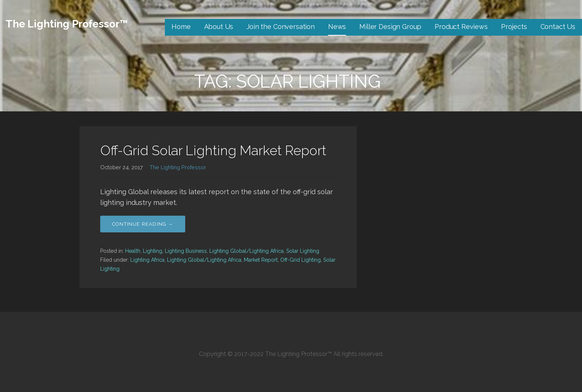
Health (133, 251)
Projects (514, 27)
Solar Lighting (303, 251)
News (337, 27)
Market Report (261, 260)
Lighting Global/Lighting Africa (246, 251)
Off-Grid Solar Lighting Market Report (213, 150)
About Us (219, 27)
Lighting (153, 251)
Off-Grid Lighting (300, 260)
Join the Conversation (281, 27)
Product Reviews (461, 27)
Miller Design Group (390, 27)
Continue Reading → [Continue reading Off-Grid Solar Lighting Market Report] (143, 224)
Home (181, 27)
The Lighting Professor (178, 167)
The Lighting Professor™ (67, 24)
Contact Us (558, 27)
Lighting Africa (147, 260)
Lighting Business (186, 251)
